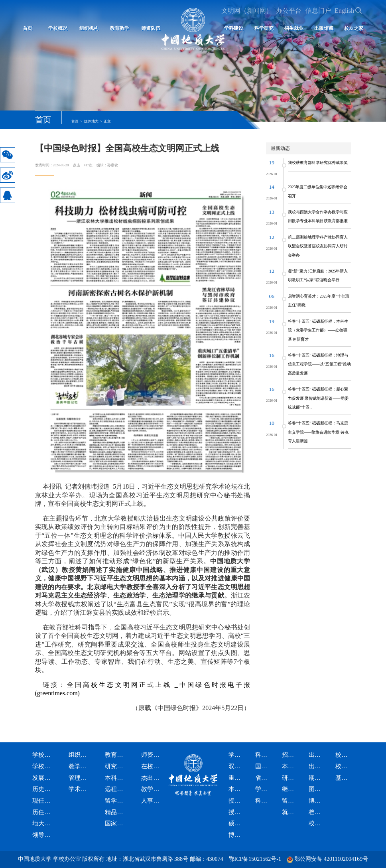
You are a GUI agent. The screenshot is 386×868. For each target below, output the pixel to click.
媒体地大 (91, 121)
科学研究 (264, 28)
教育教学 (120, 28)
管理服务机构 (80, 778)
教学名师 (152, 789)
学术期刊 (264, 789)
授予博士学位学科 (237, 812)
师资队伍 (152, 755)
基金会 (344, 778)
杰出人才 (152, 778)
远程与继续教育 (116, 789)
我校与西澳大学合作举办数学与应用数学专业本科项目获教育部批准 (318, 216)
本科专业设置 (237, 789)
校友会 (344, 766)
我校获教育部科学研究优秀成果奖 (318, 163)
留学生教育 (116, 801)
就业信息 (290, 812)
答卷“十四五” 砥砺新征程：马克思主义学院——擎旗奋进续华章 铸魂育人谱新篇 (318, 432)
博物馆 (317, 801)
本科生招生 (290, 766)
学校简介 (43, 766)
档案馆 (317, 812)
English (344, 11)
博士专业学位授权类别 (237, 835)
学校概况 (58, 28)
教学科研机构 (80, 766)
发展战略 (43, 778)
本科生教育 (116, 778)
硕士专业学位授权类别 (237, 824)
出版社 (317, 766)
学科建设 (237, 755)
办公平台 (289, 11)
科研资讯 (264, 801)
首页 (28, 28)
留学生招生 (290, 801)
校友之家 (354, 28)
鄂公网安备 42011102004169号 (331, 859)
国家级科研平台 (264, 766)
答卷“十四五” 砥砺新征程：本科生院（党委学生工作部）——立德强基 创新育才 (318, 330)
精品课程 (116, 812)
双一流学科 (237, 766)
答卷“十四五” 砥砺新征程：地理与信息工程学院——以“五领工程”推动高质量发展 (319, 364)
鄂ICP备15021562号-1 (255, 859)
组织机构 (89, 28)
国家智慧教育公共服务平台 (116, 824)
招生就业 (294, 28)
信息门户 (318, 11)
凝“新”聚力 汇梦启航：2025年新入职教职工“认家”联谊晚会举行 (318, 275)
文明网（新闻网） (247, 11)
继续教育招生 (290, 789)
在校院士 (152, 766)
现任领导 (43, 801)
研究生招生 (290, 778)
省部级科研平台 (264, 778)
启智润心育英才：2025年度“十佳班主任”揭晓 (319, 301)
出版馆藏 (324, 28)
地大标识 (43, 824)
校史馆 (317, 824)
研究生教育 (116, 766)
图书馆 (317, 789)
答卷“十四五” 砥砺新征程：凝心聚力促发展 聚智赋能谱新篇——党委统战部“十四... (318, 398)
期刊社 (317, 778)
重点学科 (237, 778)
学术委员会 (80, 789)
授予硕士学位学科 (237, 801)
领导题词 (43, 835)
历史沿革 (43, 789)
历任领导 (43, 812)
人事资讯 (152, 801)
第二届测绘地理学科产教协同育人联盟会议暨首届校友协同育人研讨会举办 (318, 246)
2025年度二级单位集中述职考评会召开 (318, 191)
